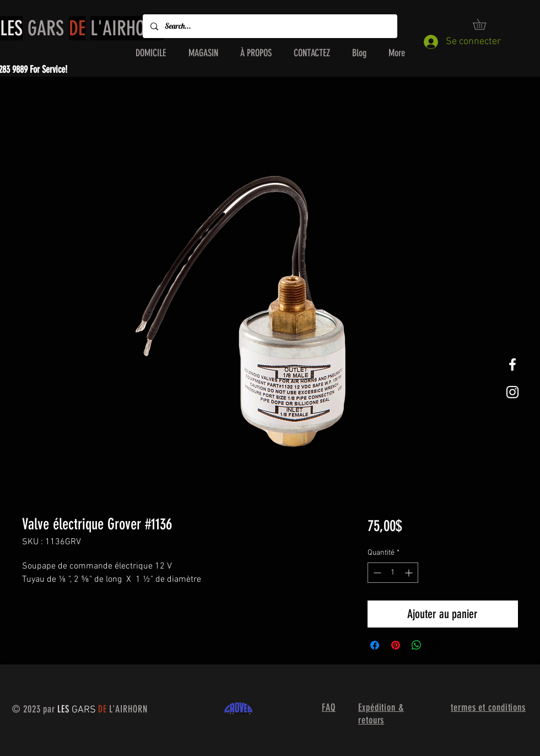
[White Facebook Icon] (512, 364)
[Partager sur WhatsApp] (417, 645)
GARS (82, 28)
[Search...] (269, 26)
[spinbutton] (393, 573)
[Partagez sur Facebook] (375, 645)
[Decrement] (376, 573)
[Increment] (410, 573)
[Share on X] (438, 645)
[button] (485, 24)
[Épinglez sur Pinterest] (396, 645)
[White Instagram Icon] (512, 392)
